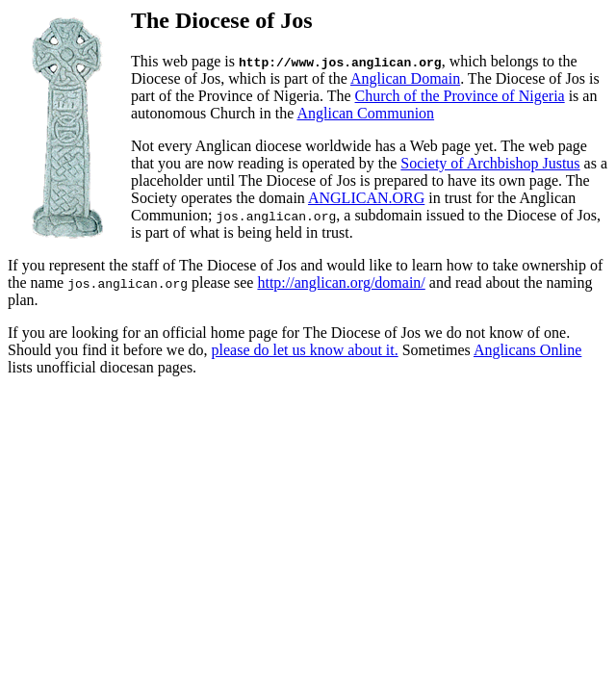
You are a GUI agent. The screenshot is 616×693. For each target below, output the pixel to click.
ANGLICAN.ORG (366, 198)
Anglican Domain (405, 78)
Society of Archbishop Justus (490, 163)
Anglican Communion (365, 113)
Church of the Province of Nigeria (460, 96)
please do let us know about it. (305, 350)
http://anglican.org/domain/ (341, 282)
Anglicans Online (527, 350)
